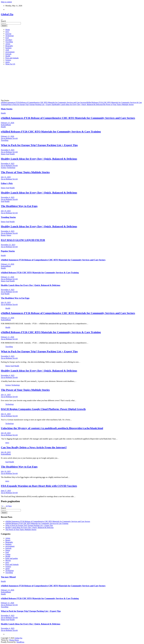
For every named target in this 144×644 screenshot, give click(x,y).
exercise (8, 34)
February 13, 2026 (8, 123)
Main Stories (7, 109)
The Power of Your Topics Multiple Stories (118, 104)
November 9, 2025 (8, 150)
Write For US (10, 64)
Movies (8, 560)
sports (8, 62)
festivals (8, 54)
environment (10, 52)
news (7, 32)
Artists (8, 44)
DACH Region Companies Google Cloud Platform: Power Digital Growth (43, 409)
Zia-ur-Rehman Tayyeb (9, 138)
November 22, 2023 (8, 245)
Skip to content (6, 2)
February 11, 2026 (7, 136)
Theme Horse (14, 640)
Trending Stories (8, 217)
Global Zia (7, 14)
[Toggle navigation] (2, 20)
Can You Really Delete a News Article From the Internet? (34, 447)
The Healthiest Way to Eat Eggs (19, 206)
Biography (9, 46)
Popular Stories (8, 251)
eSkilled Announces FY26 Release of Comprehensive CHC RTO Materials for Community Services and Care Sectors (43, 102)
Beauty (3, 235)
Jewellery (9, 40)
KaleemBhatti (6, 125)
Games (8, 554)
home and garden (12, 558)
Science (8, 60)
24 (7, 506)
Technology (10, 36)
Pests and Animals (12, 58)
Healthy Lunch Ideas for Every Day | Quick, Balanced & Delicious (79, 104)
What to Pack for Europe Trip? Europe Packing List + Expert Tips (31, 104)
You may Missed (8, 577)
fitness (3, 154)
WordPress (20, 642)
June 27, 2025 (6, 491)
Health (8, 56)
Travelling (9, 42)
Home (8, 30)
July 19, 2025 (6, 211)
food (7, 38)
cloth (7, 50)
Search (3, 21)
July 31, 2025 (6, 177)
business (8, 48)
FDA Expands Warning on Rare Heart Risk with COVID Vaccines (39, 486)
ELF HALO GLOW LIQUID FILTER (23, 240)
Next (10, 506)
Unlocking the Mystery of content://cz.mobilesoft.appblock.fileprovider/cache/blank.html (52, 428)
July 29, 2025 (6, 433)
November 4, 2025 (8, 164)
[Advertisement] (72, 83)
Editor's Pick (7, 183)
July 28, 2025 (6, 452)
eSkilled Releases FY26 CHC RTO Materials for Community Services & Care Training (51, 132)
